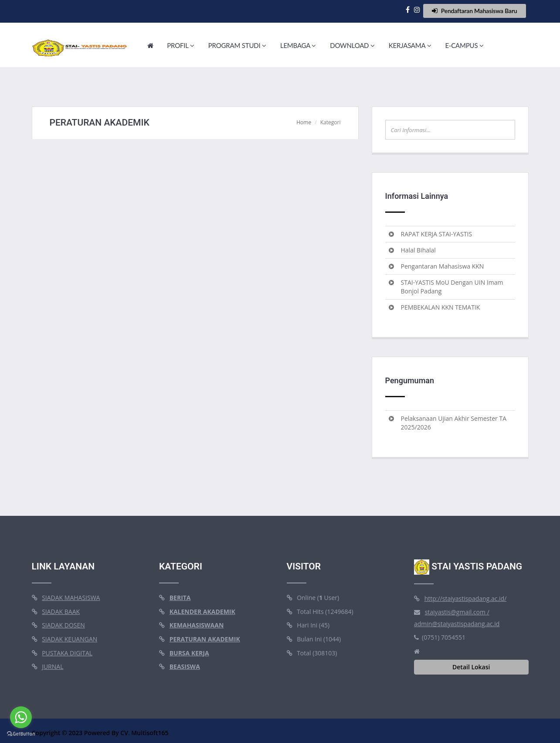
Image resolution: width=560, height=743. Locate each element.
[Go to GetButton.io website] (21, 734)
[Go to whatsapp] (21, 717)
